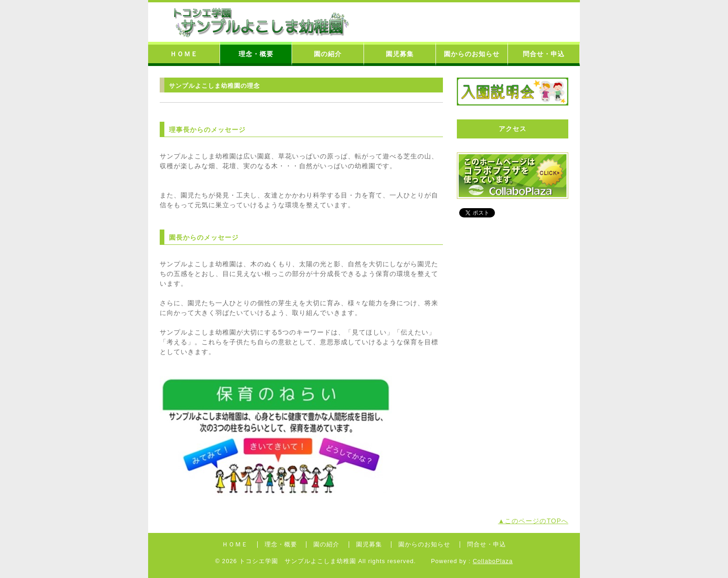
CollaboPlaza (493, 561)
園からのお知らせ (472, 54)
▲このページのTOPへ (533, 521)
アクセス (513, 129)
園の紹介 (328, 54)
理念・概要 (256, 54)
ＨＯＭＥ (184, 54)
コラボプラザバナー (513, 176)
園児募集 (400, 54)
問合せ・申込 (544, 54)
